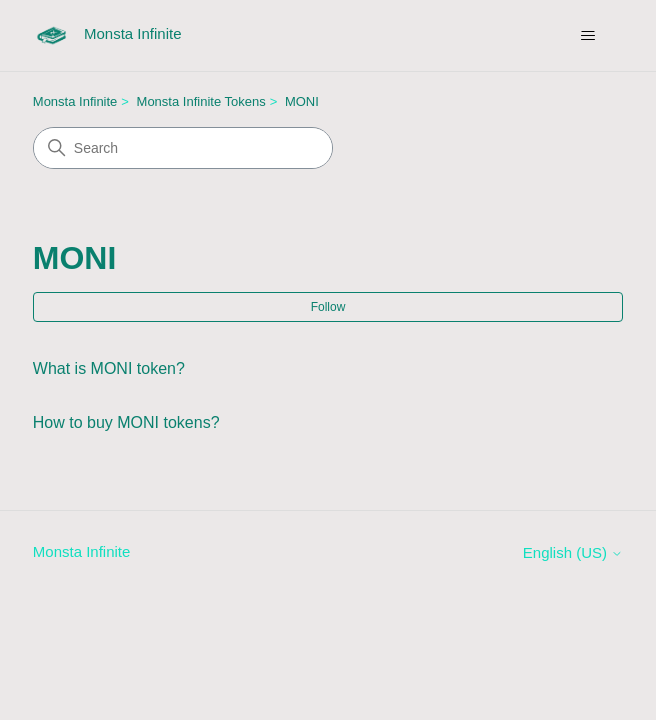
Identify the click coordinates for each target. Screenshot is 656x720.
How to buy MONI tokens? (126, 422)
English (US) (573, 552)
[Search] (183, 148)
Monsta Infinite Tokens (201, 101)
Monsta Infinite (75, 101)
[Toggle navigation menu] (587, 36)
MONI (302, 101)
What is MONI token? (109, 368)
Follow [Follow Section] (328, 307)
